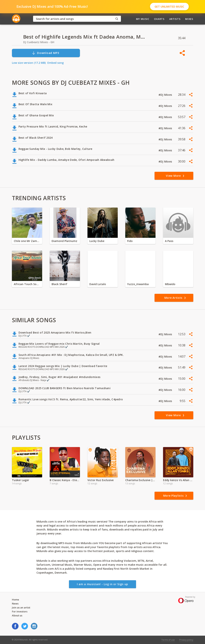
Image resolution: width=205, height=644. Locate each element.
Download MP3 (46, 53)
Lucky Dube (97, 241)
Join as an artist (21, 607)
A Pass (169, 241)
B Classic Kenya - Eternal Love (65, 480)
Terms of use (168, 640)
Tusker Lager (20, 480)
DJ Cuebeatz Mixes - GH (39, 42)
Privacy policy (186, 640)
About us (17, 615)
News (15, 604)
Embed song (56, 63)
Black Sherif (59, 284)
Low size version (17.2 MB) (29, 63)
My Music (143, 19)
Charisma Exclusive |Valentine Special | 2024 (140, 480)
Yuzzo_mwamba (138, 284)
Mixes (189, 19)
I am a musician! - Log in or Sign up (102, 584)
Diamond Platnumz (64, 241)
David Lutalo (98, 284)
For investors (20, 611)
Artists (175, 19)
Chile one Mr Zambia (27, 241)
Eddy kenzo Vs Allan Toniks (178, 480)
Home (15, 600)
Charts (159, 19)
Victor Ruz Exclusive (101, 480)
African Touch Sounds (27, 284)
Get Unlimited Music (169, 7)
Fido (130, 241)
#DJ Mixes (166, 95)
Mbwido (170, 284)
